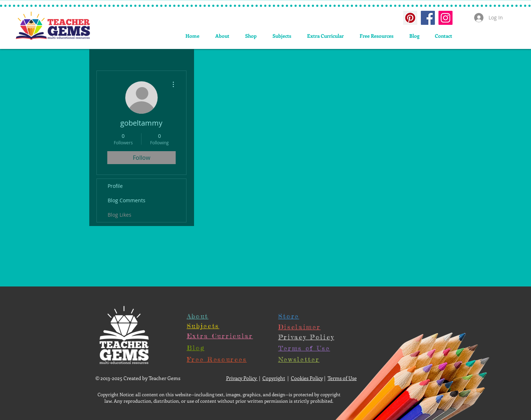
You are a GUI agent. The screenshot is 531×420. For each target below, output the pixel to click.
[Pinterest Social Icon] (410, 18)
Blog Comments (127, 200)
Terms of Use (342, 378)
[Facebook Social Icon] (428, 18)
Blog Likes (120, 215)
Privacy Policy (242, 378)
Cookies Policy (307, 378)
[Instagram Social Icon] (445, 18)
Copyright (274, 378)
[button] (282, 36)
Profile (115, 186)
